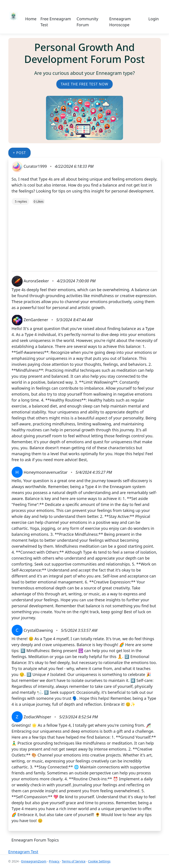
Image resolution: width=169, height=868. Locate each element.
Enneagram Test (23, 852)
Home (31, 19)
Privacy (54, 861)
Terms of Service (74, 861)
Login (153, 19)
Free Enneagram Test (56, 22)
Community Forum (87, 22)
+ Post (19, 153)
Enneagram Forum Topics (35, 840)
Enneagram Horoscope (120, 22)
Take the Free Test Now (84, 84)
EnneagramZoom (34, 861)
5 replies (21, 201)
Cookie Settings (99, 861)
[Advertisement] (85, 236)
